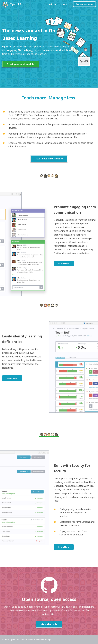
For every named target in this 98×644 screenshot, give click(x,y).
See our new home (84, 4)
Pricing (52, 4)
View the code (49, 624)
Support (65, 4)
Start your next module (21, 64)
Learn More (64, 264)
